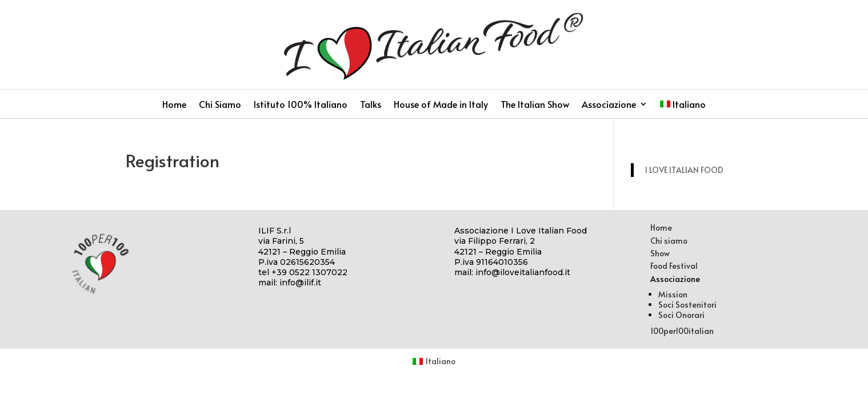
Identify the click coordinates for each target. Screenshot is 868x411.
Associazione (609, 105)
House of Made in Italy (441, 105)
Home (174, 105)
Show (660, 253)
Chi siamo (669, 241)
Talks (371, 105)
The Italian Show (535, 105)
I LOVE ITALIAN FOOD (684, 170)
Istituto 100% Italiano (301, 105)
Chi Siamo (220, 105)
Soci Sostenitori (687, 305)
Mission (673, 294)
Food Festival (674, 266)
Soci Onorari (681, 315)
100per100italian (682, 331)
